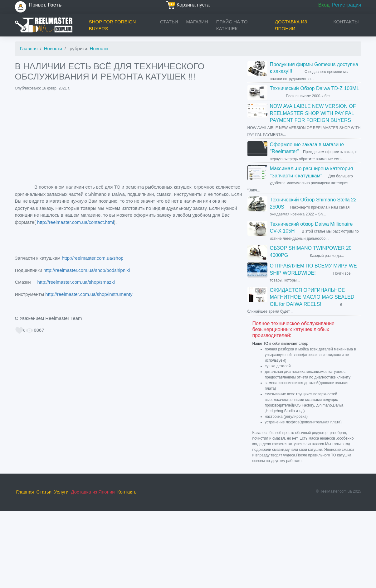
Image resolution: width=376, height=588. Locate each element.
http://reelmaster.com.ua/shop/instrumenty (89, 294)
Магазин (197, 22)
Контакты (346, 22)
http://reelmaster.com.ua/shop (93, 258)
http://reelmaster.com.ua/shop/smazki (74, 282)
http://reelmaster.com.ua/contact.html (76, 222)
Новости (53, 48)
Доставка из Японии (291, 25)
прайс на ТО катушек (232, 25)
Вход (324, 5)
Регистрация (347, 5)
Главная (29, 48)
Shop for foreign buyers (112, 25)
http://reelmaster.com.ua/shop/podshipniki (86, 270)
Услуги (61, 492)
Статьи (169, 22)
